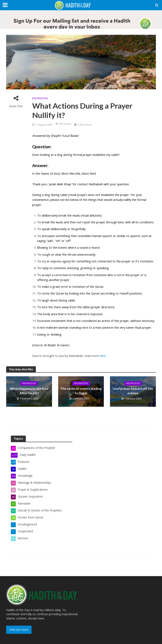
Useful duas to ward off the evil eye (133, 391)
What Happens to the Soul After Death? (29, 391)
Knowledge (40, 98)
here (103, 356)
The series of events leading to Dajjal (81, 391)
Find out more (19, 630)
